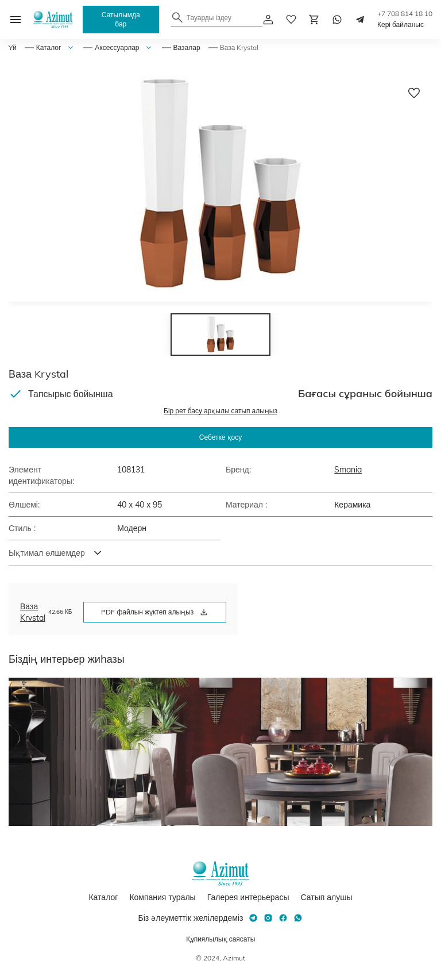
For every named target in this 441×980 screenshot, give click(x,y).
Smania (348, 470)
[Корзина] (314, 20)
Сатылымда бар (121, 19)
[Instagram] (268, 918)
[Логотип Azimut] (53, 20)
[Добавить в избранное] (414, 93)
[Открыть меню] (16, 20)
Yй (13, 47)
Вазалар (187, 47)
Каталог (49, 47)
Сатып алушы (326, 897)
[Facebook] (283, 918)
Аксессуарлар (117, 47)
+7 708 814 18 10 (405, 14)
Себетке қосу (220, 437)
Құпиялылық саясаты (221, 939)
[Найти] (177, 17)
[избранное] (291, 20)
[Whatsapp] (337, 20)
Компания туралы (162, 897)
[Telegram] (360, 20)
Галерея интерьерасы (248, 897)
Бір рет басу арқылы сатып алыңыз (220, 411)
